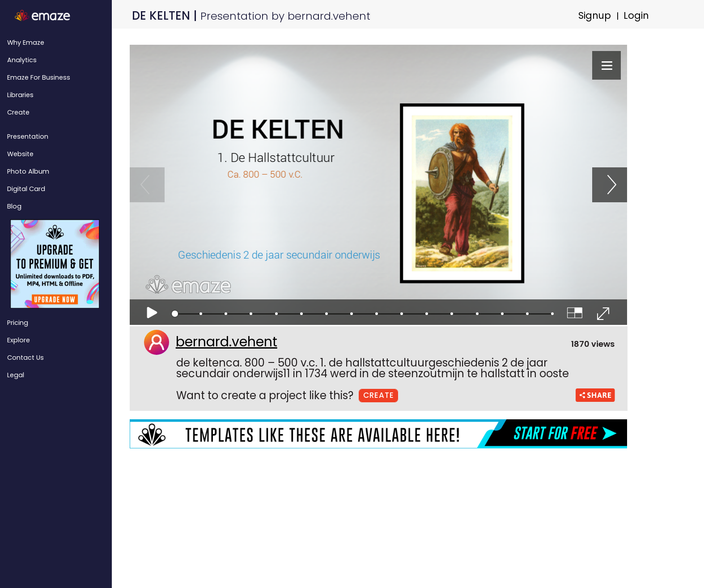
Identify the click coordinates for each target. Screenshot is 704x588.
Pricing (18, 323)
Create (18, 112)
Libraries (20, 95)
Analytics (22, 60)
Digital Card (26, 189)
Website (20, 154)
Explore (19, 340)
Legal (16, 375)
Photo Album (28, 171)
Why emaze (26, 43)
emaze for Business (39, 77)
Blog (14, 206)
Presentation (28, 136)
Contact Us (25, 358)
